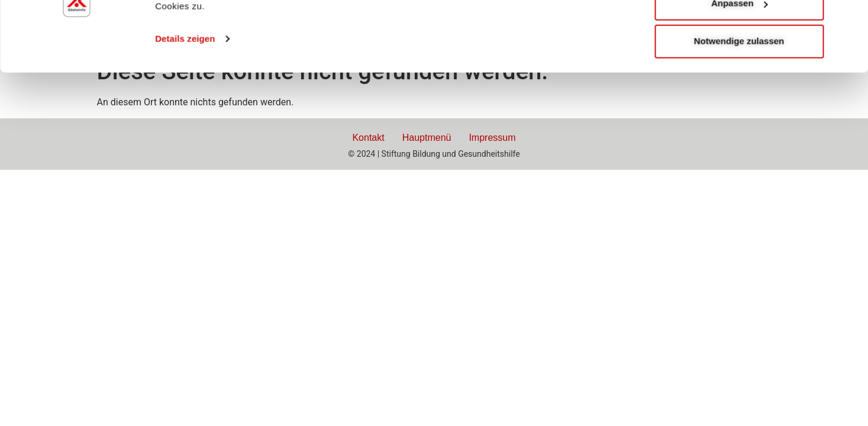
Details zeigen (185, 104)
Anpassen (740, 68)
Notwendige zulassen (739, 106)
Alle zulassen (739, 30)
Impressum (492, 138)
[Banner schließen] (850, 18)
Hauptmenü (427, 138)
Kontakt (368, 138)
